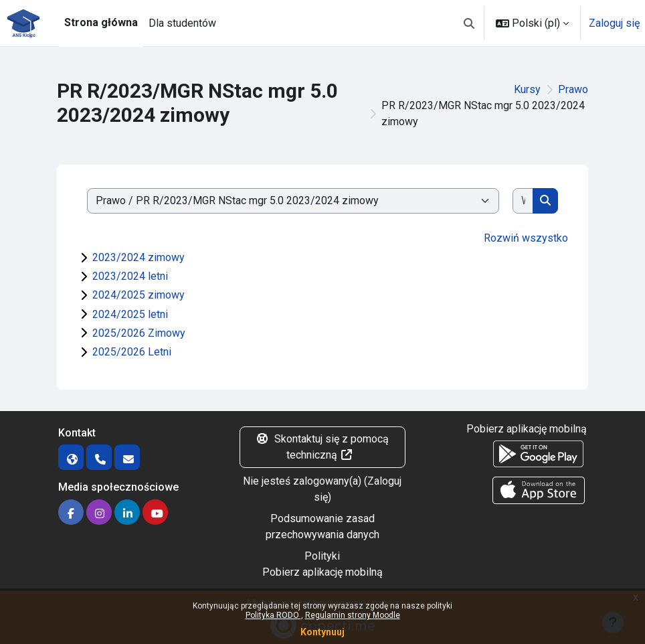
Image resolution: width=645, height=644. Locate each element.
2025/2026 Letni (132, 352)
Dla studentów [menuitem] (182, 23)
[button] (469, 23)
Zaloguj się (614, 23)
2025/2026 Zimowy (139, 333)
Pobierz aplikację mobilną (322, 572)
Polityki (322, 556)
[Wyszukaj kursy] (523, 201)
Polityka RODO (273, 615)
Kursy (527, 89)
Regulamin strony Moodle (353, 615)
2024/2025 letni (130, 314)
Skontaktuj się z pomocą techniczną (322, 447)
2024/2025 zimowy (139, 295)
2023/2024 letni (130, 276)
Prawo (573, 89)
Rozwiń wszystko (526, 238)
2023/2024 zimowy (139, 257)
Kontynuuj (322, 632)
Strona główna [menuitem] (101, 22)
